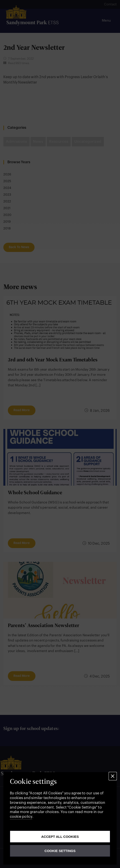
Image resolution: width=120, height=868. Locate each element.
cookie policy (21, 817)
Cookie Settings (60, 851)
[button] (113, 776)
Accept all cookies (60, 837)
